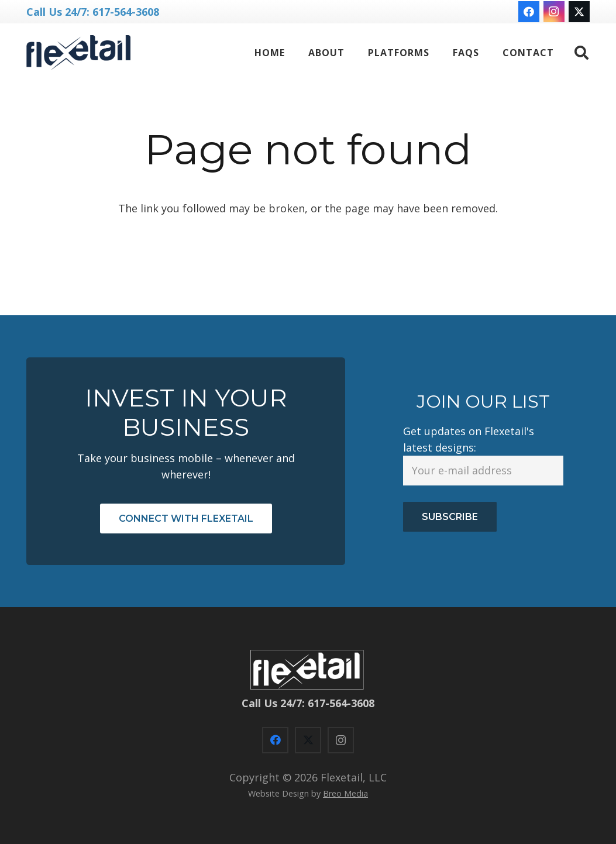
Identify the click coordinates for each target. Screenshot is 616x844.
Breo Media (345, 793)
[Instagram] (554, 12)
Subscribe (450, 517)
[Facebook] (529, 12)
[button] (581, 53)
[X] (579, 12)
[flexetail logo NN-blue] (78, 53)
